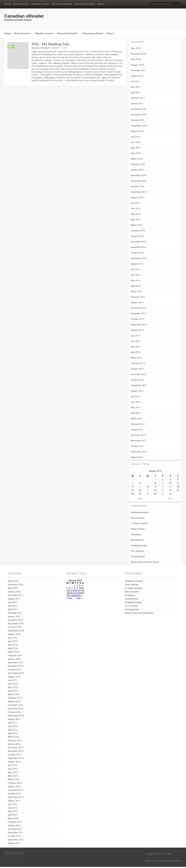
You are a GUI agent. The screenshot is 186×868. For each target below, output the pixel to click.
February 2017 (138, 98)
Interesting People (84, 4)
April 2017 (136, 92)
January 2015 (137, 236)
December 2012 (138, 374)
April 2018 (136, 59)
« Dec (140, 498)
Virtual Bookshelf (62, 4)
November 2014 (139, 247)
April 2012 (136, 413)
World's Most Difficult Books (145, 562)
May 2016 (136, 148)
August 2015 (137, 197)
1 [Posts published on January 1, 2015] (155, 479)
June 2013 (136, 341)
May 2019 (136, 48)
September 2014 (139, 258)
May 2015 (136, 214)
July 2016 (135, 137)
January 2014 (137, 302)
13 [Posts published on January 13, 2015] (140, 486)
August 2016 (137, 131)
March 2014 (137, 291)
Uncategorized (138, 556)
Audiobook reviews (140, 512)
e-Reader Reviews (139, 523)
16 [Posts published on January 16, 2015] (163, 486)
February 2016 (138, 164)
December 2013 (138, 308)
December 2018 (138, 54)
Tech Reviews (137, 551)
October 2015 (138, 186)
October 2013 (138, 319)
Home (8, 4)
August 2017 (137, 76)
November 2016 (139, 114)
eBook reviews (138, 529)
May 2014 (136, 280)
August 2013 (137, 330)
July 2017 (135, 81)
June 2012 (136, 402)
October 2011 (138, 446)
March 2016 (137, 159)
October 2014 (138, 253)
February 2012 (138, 424)
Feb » (170, 498)
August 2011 (137, 457)
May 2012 (136, 407)
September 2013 (139, 324)
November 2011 (139, 441)
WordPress (176, 861)
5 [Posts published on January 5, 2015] (133, 483)
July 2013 (135, 336)
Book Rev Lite (152, 861)
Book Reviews (21, 4)
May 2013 (136, 347)
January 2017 (137, 103)
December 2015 (138, 175)
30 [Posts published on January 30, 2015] (163, 494)
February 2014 (138, 297)
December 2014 (138, 242)
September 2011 (139, 452)
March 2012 (137, 418)
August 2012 (137, 391)
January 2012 (137, 429)
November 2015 (139, 181)
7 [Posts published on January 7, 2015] (148, 483)
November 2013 (139, 313)
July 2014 (135, 269)
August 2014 (137, 264)
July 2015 (135, 203)
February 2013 (138, 363)
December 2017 (138, 70)
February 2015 (138, 231)
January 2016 (137, 170)
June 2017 (136, 87)
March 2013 (137, 358)
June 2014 (136, 275)
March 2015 (137, 225)
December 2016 (138, 109)
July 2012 (135, 396)
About (101, 4)
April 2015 (136, 219)
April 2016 (136, 153)
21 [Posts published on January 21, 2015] (148, 490)
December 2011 (138, 435)
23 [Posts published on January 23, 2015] (163, 490)
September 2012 (139, 385)
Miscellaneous (137, 540)
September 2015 (139, 192)
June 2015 (136, 208)
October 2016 (138, 120)
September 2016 (139, 126)
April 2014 (136, 286)
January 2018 (137, 65)
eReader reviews (40, 4)
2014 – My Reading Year (51, 44)
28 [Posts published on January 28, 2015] (148, 494)
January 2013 (137, 369)
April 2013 (136, 352)
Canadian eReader (24, 16)
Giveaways (136, 534)
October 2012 (138, 380)
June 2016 (136, 142)
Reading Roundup (41, 48)
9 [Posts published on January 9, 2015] (163, 483)
